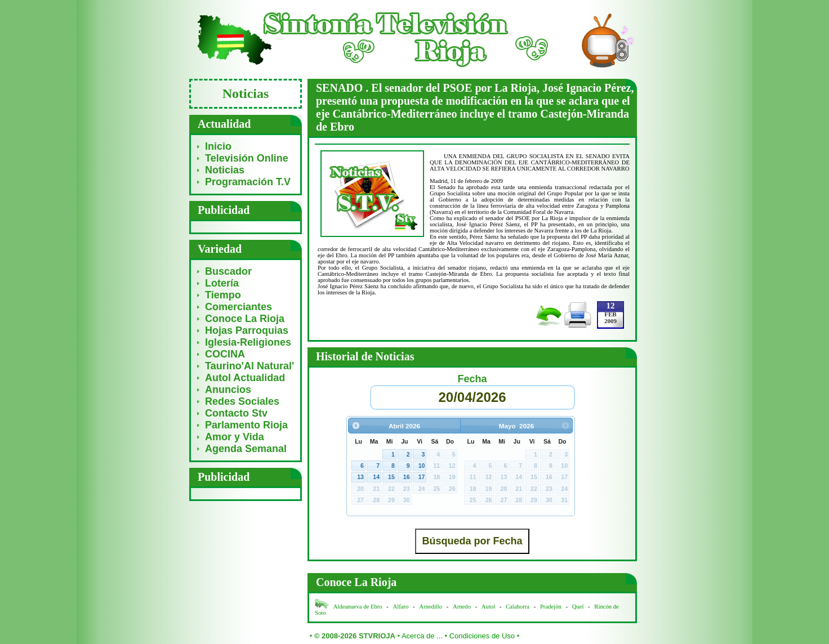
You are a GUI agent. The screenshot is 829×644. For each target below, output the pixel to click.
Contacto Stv (236, 413)
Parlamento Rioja (246, 425)
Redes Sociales (242, 401)
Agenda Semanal (246, 449)
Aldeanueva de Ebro (358, 607)
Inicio (218, 146)
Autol (489, 607)
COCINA (225, 354)
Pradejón (551, 607)
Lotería (222, 283)
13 (360, 477)
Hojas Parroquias (247, 330)
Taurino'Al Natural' (249, 366)
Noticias (225, 170)
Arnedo (462, 607)
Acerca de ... (422, 636)
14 (376, 477)
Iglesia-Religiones (248, 342)
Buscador (228, 271)
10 (422, 466)
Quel (578, 607)
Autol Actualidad (245, 378)
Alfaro (401, 607)
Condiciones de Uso (482, 636)
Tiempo (223, 295)
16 (407, 477)
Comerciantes (239, 307)
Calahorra (518, 607)
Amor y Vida (235, 437)
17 (422, 477)
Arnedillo (431, 607)
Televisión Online (247, 158)
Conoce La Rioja (245, 319)
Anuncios (228, 390)
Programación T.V (248, 182)
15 (391, 477)
